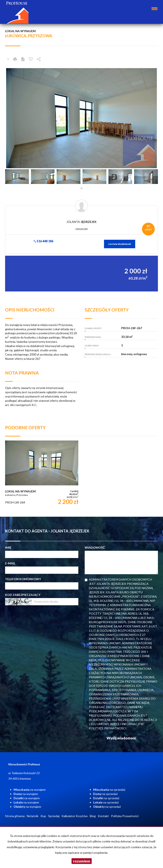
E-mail (10, 563)
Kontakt (103, 816)
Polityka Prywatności (125, 816)
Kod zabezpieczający (23, 595)
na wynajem (30, 790)
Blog (93, 816)
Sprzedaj (54, 816)
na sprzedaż (109, 790)
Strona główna (15, 816)
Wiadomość (95, 547)
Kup (43, 816)
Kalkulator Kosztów (75, 816)
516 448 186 (44, 241)
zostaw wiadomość (120, 244)
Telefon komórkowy (23, 579)
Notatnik (33, 816)
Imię (8, 547)
